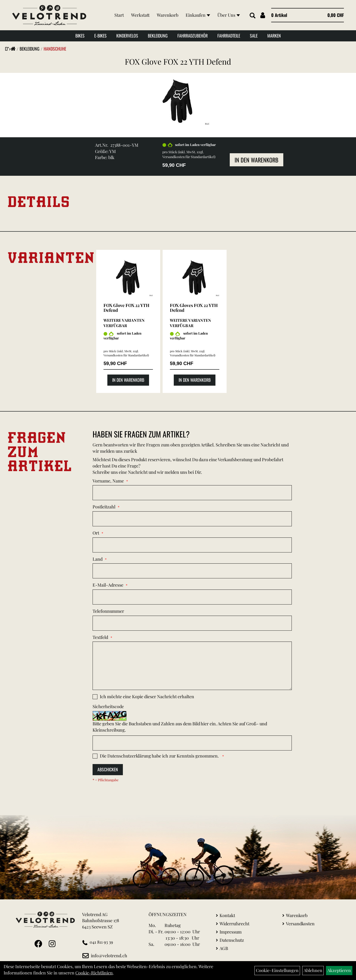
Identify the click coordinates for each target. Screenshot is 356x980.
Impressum (231, 932)
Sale (254, 36)
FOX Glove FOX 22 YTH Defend (178, 61)
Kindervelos (127, 36)
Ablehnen (313, 970)
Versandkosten (300, 924)
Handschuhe (55, 49)
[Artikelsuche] (253, 16)
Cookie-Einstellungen (277, 970)
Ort (96, 533)
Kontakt (227, 915)
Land (98, 559)
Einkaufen (198, 15)
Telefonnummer (108, 611)
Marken (274, 36)
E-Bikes (100, 36)
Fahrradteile (229, 36)
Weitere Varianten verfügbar (124, 323)
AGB (224, 948)
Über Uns (229, 15)
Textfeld (100, 637)
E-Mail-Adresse (108, 585)
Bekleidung (158, 36)
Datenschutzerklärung (129, 756)
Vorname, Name (108, 481)
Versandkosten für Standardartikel (188, 157)
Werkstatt (140, 15)
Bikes (80, 36)
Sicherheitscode (108, 706)
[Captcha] (192, 743)
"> (12, 49)
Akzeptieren (339, 970)
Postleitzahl (104, 507)
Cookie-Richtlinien (94, 973)
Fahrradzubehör (193, 36)
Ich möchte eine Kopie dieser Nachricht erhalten (147, 697)
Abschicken (108, 769)
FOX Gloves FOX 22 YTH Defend (194, 308)
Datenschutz (232, 940)
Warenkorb (168, 15)
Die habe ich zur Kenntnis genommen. (160, 756)
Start (119, 15)
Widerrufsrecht (234, 924)
